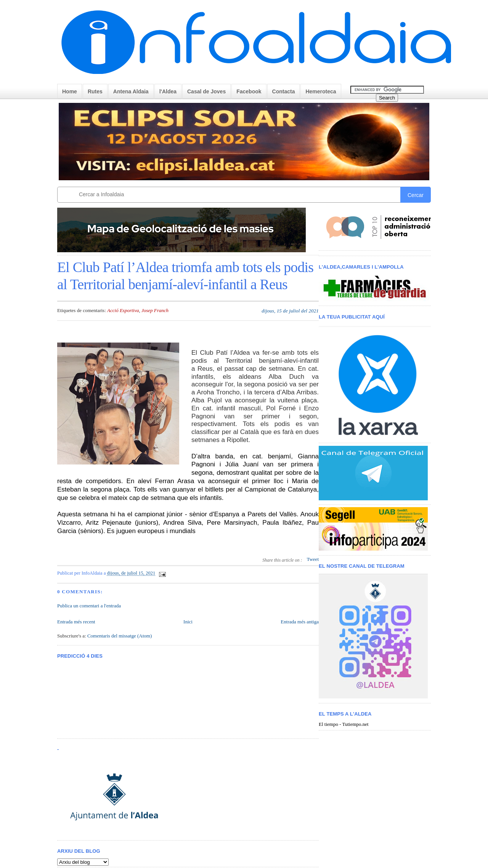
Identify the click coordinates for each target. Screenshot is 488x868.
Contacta (284, 91)
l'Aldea (168, 91)
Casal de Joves (206, 91)
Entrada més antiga (300, 622)
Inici (188, 622)
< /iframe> (377, 381)
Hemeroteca (321, 91)
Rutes (95, 91)
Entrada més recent (76, 622)
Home (70, 91)
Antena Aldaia (131, 91)
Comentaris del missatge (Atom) (120, 636)
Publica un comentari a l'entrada (89, 606)
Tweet (313, 559)
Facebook (249, 91)
